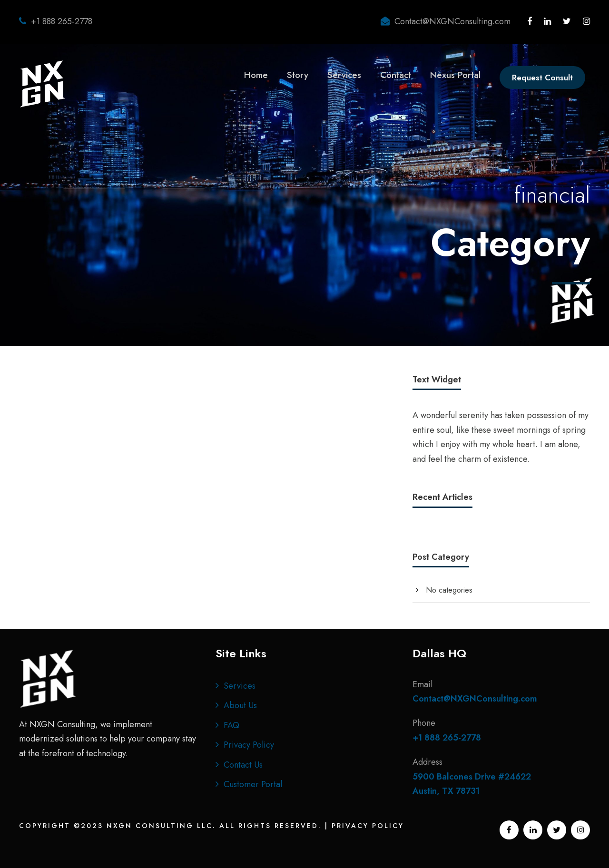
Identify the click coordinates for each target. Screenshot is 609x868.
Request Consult (542, 78)
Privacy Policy (249, 745)
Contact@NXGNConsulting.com (452, 21)
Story (298, 75)
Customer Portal (253, 784)
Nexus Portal (455, 75)
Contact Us (243, 765)
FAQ (231, 725)
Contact (396, 75)
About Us (240, 705)
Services (344, 75)
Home (256, 75)
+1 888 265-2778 (62, 21)
